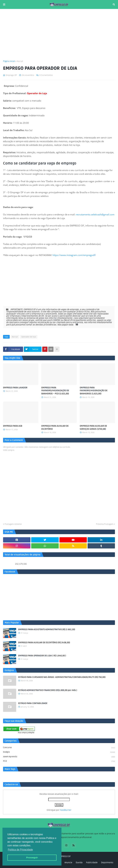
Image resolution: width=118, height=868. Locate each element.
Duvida (79, 863)
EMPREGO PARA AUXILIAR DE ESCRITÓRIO (55, 427)
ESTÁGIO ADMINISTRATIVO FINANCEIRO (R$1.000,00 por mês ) (48, 690)
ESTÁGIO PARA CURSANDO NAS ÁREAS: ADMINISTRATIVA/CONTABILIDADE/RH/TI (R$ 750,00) (62, 677)
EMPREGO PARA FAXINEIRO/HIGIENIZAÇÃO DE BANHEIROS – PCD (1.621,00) (55, 391)
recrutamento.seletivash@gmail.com (95, 214)
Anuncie (68, 863)
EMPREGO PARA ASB (13, 426)
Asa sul (20, 61)
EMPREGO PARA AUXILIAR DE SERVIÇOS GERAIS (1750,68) (93, 427)
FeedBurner (66, 810)
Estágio (59, 752)
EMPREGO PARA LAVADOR (15, 388)
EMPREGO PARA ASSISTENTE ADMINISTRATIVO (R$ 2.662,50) (47, 629)
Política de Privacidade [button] (20, 850)
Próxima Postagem (105, 524)
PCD (59, 761)
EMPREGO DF (65, 856)
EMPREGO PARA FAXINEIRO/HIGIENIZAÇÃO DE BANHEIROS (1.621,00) (94, 391)
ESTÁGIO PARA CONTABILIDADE (33, 703)
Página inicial (9, 61)
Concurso (59, 748)
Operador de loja (29, 337)
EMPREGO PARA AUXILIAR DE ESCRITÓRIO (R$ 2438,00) (44, 643)
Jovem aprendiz (59, 757)
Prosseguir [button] (32, 858)
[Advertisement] (59, 34)
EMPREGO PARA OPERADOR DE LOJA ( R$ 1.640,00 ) (42, 656)
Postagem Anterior (13, 524)
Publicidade (92, 863)
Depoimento (107, 863)
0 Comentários (46, 75)
